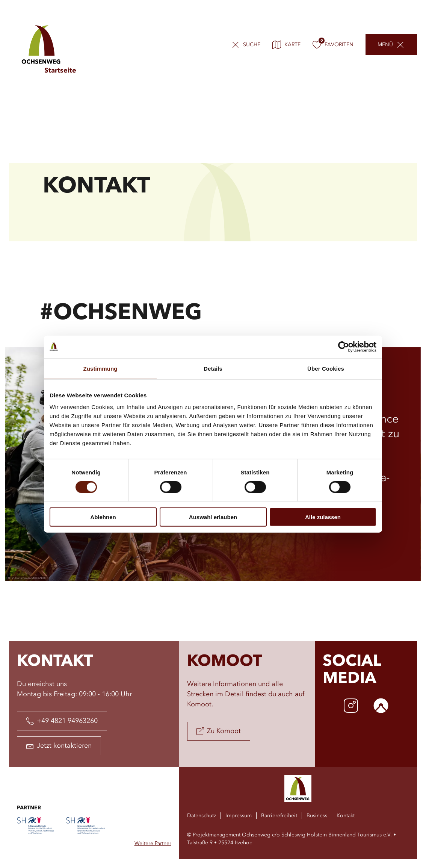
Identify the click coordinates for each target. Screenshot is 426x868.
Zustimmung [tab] (100, 368)
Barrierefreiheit (279, 816)
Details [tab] (213, 368)
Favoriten (333, 45)
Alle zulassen (323, 517)
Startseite (60, 71)
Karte (286, 45)
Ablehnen (103, 517)
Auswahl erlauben (213, 517)
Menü (385, 45)
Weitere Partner (153, 844)
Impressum (239, 816)
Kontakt (346, 816)
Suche (252, 45)
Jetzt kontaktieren (59, 746)
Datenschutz (202, 816)
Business (317, 816)
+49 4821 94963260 (62, 721)
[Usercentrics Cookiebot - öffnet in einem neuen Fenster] (344, 347)
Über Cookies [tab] (326, 368)
